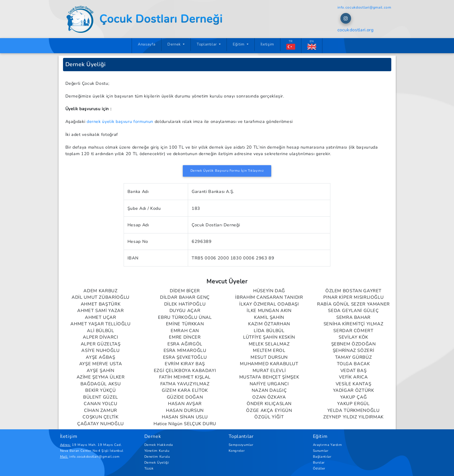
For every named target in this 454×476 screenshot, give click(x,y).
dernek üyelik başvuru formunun (120, 121)
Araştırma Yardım (328, 445)
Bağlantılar (322, 457)
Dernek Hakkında (159, 445)
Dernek (175, 44)
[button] (346, 18)
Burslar (319, 463)
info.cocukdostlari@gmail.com (364, 7)
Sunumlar (321, 451)
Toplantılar (207, 44)
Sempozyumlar (241, 445)
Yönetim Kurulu (157, 451)
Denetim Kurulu (157, 457)
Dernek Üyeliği (157, 463)
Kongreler (237, 451)
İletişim (267, 44)
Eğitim (239, 44)
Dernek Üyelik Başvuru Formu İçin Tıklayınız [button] (227, 171)
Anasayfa (150, 44)
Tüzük (149, 468)
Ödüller (319, 468)
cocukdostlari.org (356, 30)
